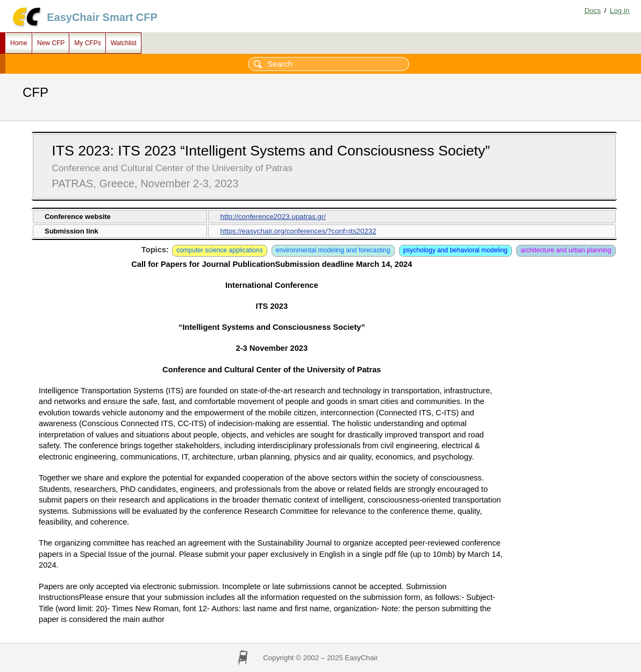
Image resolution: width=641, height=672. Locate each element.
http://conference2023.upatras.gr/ (273, 217)
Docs (593, 10)
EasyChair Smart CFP (102, 17)
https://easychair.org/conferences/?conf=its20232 (298, 231)
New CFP (51, 43)
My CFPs (87, 43)
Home (19, 43)
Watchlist (124, 43)
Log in (619, 10)
